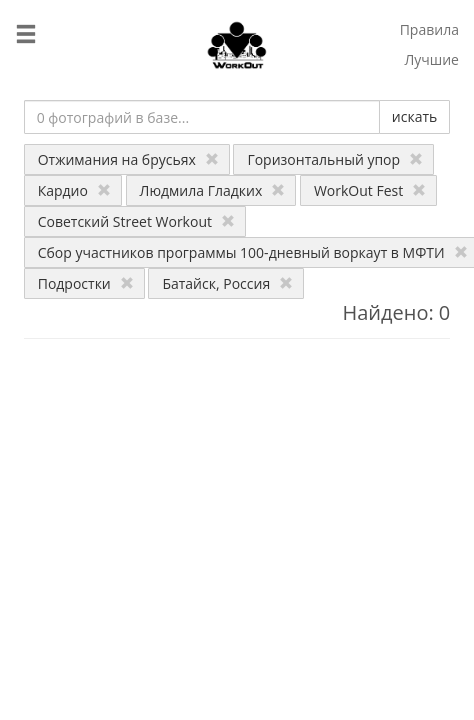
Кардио (74, 190)
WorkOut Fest (370, 190)
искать (414, 116)
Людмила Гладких (213, 190)
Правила (429, 29)
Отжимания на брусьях (128, 159)
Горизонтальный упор (335, 159)
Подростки (86, 283)
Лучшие (431, 59)
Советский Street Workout (136, 221)
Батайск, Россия (227, 283)
